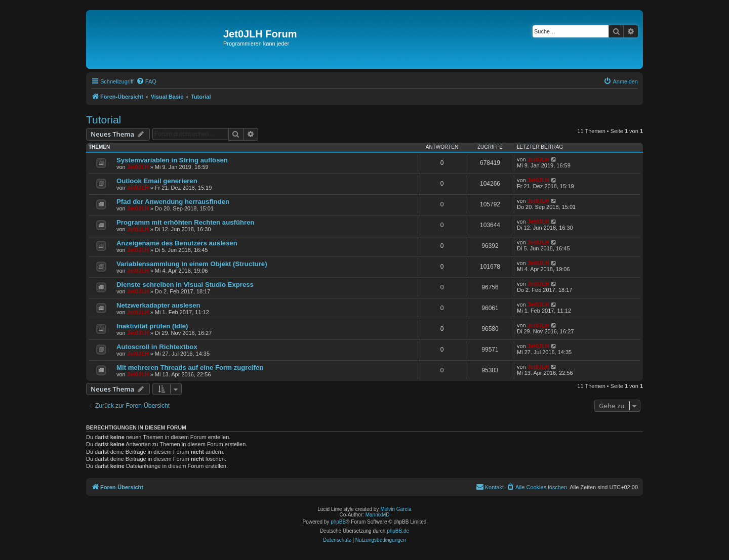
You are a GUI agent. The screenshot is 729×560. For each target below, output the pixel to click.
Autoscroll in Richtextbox (157, 347)
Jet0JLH (138, 167)
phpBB (338, 522)
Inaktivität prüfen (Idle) (152, 326)
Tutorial (104, 120)
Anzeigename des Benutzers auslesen (177, 243)
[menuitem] (146, 81)
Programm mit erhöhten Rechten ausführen (186, 222)
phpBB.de (398, 531)
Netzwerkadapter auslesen (158, 305)
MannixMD (378, 515)
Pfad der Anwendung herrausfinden (173, 202)
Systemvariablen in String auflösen (172, 160)
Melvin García (396, 509)
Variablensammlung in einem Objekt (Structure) (192, 264)
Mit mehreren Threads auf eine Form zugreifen (190, 368)
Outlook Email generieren (157, 181)
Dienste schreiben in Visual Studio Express (185, 285)
